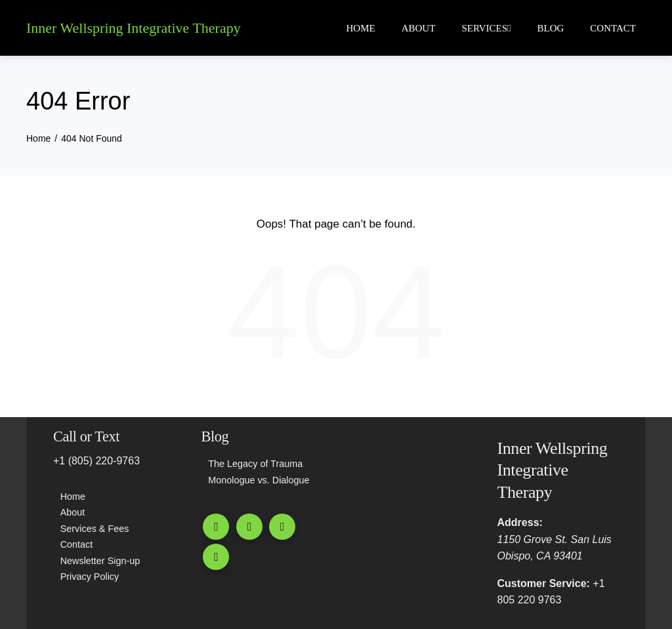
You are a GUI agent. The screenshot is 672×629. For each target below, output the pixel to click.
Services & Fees (95, 529)
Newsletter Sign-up (100, 561)
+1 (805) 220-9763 (96, 461)
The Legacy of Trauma (255, 464)
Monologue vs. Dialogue (259, 480)
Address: (520, 522)
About (419, 28)
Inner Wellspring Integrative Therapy (134, 28)
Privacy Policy (90, 577)
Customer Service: (544, 583)
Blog (551, 28)
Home (361, 28)
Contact (613, 28)
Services (486, 28)
